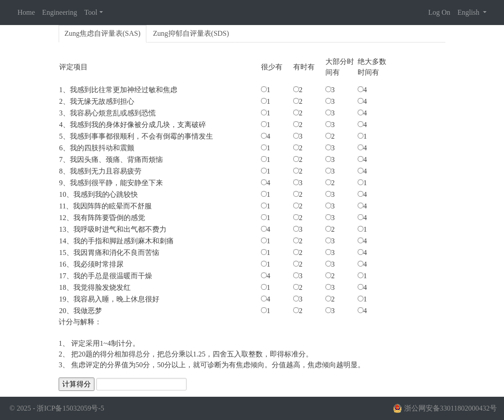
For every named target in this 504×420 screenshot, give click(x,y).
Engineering (60, 12)
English (469, 12)
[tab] (103, 34)
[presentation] (103, 34)
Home (26, 12)
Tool (91, 12)
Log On (439, 12)
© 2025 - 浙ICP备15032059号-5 (57, 408)
